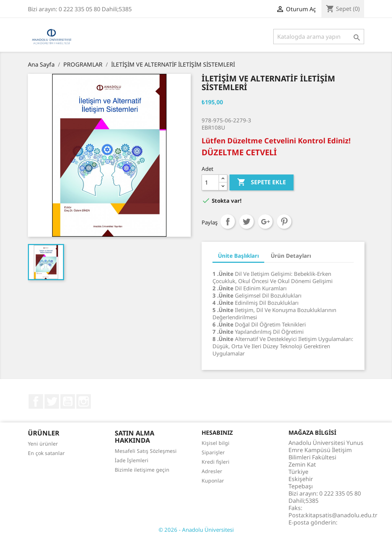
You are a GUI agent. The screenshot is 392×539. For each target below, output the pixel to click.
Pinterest (284, 222)
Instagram (84, 401)
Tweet (246, 222)
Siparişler (213, 452)
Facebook (36, 401)
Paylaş (228, 222)
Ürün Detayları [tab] (291, 256)
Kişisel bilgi (216, 443)
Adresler (212, 471)
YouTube (68, 401)
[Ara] (319, 37)
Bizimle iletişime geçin (142, 470)
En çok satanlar (46, 453)
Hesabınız (217, 433)
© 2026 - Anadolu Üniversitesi (196, 530)
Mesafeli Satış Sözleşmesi (146, 451)
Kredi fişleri (216, 462)
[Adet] (210, 182)
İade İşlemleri (132, 460)
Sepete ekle (262, 182)
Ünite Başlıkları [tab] (238, 256)
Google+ (265, 222)
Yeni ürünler (43, 444)
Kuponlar (213, 481)
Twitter (52, 401)
